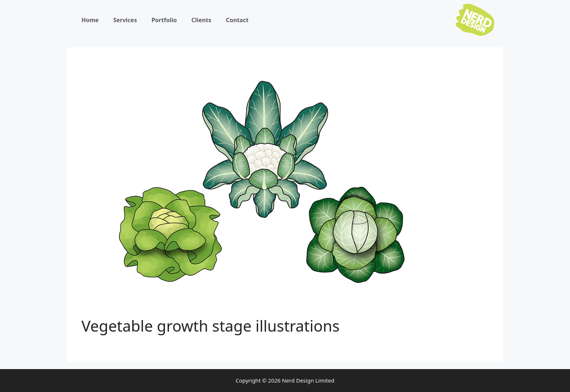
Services (125, 20)
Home (90, 20)
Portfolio (164, 20)
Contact (237, 20)
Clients (201, 20)
